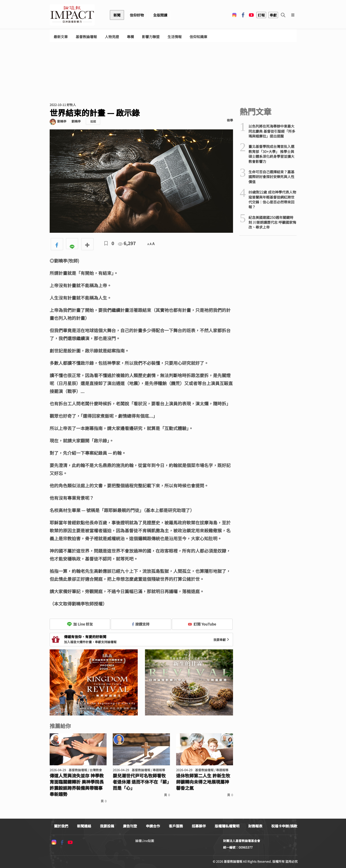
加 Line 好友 (80, 624)
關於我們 (61, 826)
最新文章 (61, 37)
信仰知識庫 (198, 37)
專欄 (130, 37)
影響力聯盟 (151, 37)
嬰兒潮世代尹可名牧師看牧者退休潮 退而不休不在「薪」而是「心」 (141, 782)
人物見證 (112, 37)
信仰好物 (137, 15)
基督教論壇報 (86, 37)
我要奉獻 (222, 640)
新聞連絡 (84, 826)
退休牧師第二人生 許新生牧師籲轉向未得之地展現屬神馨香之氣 (203, 782)
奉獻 (273, 15)
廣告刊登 (130, 826)
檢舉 (230, 120)
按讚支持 (141, 624)
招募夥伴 (199, 826)
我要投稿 (107, 826)
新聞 (117, 15)
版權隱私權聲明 (227, 826)
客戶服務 (176, 826)
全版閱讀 (160, 15)
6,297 (127, 243)
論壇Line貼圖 (145, 841)
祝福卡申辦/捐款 (284, 826)
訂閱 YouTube (202, 624)
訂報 (261, 15)
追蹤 (93, 121)
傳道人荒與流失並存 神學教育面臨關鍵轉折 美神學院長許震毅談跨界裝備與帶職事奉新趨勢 (77, 785)
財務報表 (255, 826)
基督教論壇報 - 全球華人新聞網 (72, 15)
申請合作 (153, 826)
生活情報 (175, 37)
